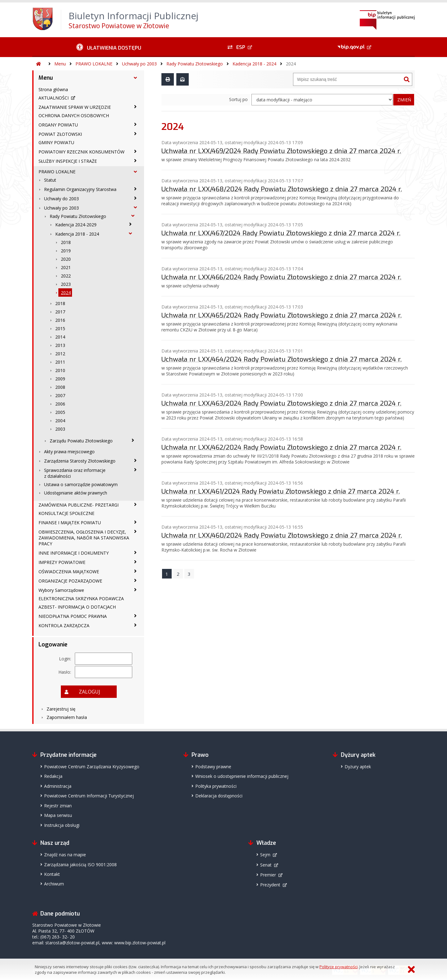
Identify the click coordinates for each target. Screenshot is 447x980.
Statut (50, 180)
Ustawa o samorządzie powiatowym (81, 484)
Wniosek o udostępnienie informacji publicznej (242, 776)
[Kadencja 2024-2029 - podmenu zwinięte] (130, 224)
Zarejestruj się (61, 709)
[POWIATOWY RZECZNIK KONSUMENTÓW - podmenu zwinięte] (135, 151)
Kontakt (52, 874)
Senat (266, 865)
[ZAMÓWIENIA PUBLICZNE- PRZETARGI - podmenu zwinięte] (135, 504)
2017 (60, 312)
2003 (60, 429)
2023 (66, 284)
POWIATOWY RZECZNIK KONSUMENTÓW (81, 152)
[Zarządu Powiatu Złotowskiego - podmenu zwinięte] (133, 440)
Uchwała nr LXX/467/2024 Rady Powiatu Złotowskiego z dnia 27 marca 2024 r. (281, 233)
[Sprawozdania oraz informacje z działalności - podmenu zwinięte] (135, 470)
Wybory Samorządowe (61, 590)
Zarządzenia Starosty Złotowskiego (80, 461)
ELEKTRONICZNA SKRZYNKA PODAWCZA (81, 599)
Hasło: (65, 672)
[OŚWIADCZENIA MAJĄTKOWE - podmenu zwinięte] (135, 571)
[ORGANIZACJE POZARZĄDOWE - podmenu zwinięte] (135, 580)
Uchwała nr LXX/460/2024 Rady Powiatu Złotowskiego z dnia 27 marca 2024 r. (282, 535)
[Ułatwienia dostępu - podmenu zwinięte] (109, 47)
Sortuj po (238, 99)
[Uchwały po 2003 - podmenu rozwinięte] (135, 207)
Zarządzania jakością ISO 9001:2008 (80, 865)
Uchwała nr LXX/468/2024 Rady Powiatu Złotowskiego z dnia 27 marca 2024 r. (282, 189)
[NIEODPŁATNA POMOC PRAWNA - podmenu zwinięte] (135, 616)
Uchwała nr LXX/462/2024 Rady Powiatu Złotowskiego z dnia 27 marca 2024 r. (281, 447)
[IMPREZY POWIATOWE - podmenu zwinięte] (135, 562)
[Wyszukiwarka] (347, 79)
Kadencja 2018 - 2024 (254, 64)
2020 (66, 259)
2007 (60, 395)
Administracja (58, 786)
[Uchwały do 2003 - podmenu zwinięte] (135, 198)
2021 (66, 267)
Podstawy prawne (213, 767)
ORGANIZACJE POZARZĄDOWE (70, 581)
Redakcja (53, 776)
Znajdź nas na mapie (65, 855)
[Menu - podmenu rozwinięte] (135, 78)
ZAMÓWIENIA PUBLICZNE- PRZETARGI (79, 505)
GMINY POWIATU (56, 142)
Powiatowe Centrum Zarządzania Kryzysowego (92, 767)
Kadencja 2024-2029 (76, 225)
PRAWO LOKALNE (94, 64)
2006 (60, 404)
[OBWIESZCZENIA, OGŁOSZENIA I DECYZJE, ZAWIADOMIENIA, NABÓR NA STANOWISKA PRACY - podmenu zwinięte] (135, 531)
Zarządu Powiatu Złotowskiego (81, 441)
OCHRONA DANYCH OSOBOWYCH (74, 115)
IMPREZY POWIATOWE (62, 562)
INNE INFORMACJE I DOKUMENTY (74, 553)
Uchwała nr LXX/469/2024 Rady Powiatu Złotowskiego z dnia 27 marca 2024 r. (281, 151)
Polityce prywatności (339, 967)
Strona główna (53, 89)
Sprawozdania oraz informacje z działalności (75, 473)
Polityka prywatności (216, 786)
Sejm (265, 855)
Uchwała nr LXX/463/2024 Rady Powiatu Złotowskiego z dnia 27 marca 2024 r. (281, 403)
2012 (60, 354)
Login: (65, 659)
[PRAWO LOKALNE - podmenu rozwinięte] (135, 172)
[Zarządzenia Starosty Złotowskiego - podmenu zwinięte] (135, 460)
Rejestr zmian (58, 806)
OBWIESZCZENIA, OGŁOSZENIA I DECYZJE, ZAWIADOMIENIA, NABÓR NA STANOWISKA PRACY (84, 538)
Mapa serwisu (58, 815)
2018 (66, 242)
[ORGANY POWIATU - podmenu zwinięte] (135, 124)
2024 (291, 64)
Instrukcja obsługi (62, 825)
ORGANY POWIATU (58, 125)
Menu (60, 64)
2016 (60, 320)
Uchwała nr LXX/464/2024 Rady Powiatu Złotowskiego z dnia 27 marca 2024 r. (282, 359)
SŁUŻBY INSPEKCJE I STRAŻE (68, 161)
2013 (60, 345)
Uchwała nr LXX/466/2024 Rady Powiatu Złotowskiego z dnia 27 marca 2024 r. (281, 277)
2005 (60, 412)
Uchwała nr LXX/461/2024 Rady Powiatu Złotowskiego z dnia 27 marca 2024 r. (281, 491)
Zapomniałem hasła (67, 717)
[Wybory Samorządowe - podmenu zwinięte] (135, 590)
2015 (60, 328)
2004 (60, 421)
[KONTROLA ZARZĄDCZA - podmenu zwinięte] (135, 625)
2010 (60, 370)
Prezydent (270, 885)
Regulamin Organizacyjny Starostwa (80, 189)
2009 (60, 379)
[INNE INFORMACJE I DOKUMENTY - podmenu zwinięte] (135, 552)
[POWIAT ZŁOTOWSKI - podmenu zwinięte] (135, 134)
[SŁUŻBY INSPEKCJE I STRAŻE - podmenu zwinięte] (135, 161)
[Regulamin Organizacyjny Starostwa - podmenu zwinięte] (135, 189)
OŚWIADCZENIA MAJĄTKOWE (69, 572)
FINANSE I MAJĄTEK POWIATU (70, 523)
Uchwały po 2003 (139, 64)
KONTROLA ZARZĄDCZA (64, 625)
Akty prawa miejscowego (69, 452)
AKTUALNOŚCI (54, 98)
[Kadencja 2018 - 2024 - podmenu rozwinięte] (130, 233)
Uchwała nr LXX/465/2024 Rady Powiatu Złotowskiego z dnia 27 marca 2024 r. (282, 315)
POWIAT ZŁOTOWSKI (60, 134)
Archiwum (54, 884)
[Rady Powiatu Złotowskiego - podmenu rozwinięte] (133, 216)
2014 (60, 337)
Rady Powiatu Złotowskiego (195, 64)
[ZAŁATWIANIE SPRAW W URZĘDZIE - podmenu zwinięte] (135, 107)
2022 (66, 276)
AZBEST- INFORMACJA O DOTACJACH (77, 607)
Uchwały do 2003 (61, 199)
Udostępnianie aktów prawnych (76, 493)
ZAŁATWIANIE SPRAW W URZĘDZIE (75, 107)
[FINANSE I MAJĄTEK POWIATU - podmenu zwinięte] (135, 522)
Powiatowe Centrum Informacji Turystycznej (89, 796)
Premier (268, 875)
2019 (66, 251)
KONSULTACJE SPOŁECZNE (66, 513)
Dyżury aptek (358, 767)
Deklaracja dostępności (219, 796)
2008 (60, 387)
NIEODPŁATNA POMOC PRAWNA (73, 616)
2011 (60, 362)
